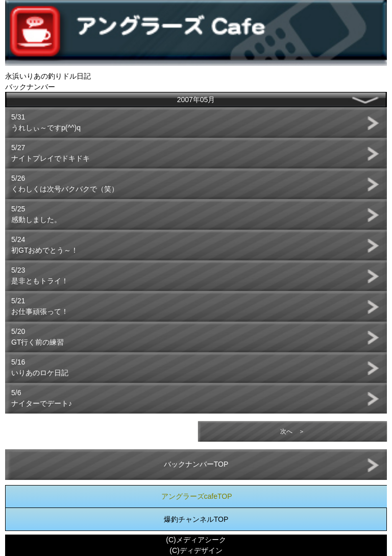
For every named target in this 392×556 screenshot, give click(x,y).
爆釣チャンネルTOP (196, 519)
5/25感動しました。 (36, 214)
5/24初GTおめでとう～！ (45, 245)
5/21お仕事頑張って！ (40, 306)
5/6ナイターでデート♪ (42, 398)
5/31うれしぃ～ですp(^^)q (46, 122)
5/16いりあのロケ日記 (40, 367)
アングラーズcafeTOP (197, 496)
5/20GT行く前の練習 (38, 337)
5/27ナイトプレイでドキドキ (51, 153)
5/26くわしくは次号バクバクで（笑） (65, 184)
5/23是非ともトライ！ (40, 275)
